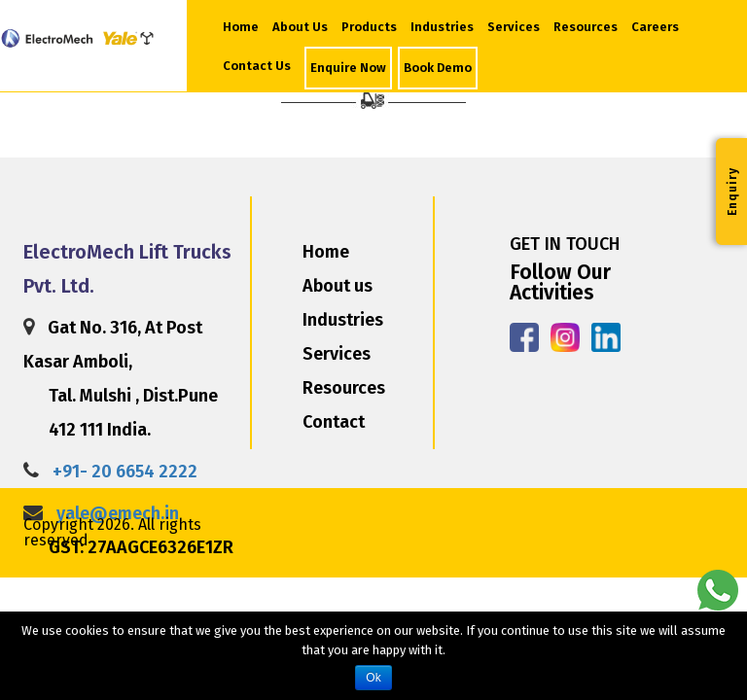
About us (338, 286)
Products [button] (369, 27)
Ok (373, 678)
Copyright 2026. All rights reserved (112, 532)
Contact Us (257, 66)
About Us (302, 25)
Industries (442, 27)
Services (514, 27)
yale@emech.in (118, 513)
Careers (655, 27)
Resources (586, 27)
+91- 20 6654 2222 (125, 472)
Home (241, 27)
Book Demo (438, 68)
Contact (334, 422)
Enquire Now (348, 68)
